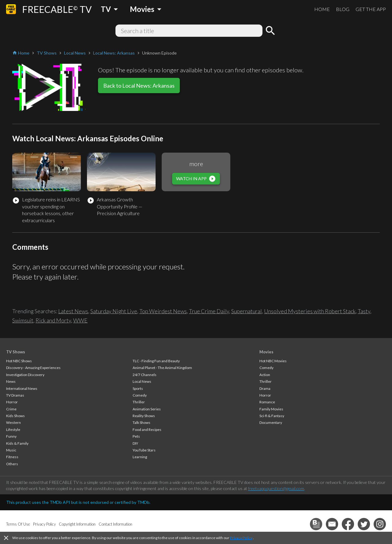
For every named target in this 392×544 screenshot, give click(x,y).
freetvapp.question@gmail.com (276, 488)
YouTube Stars (144, 450)
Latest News (73, 311)
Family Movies (271, 409)
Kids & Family (17, 443)
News (11, 381)
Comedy (140, 395)
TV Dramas (15, 395)
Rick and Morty (53, 320)
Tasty (364, 311)
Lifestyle (13, 430)
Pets (136, 436)
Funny (11, 436)
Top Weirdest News (163, 311)
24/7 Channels (145, 375)
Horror (12, 402)
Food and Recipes (147, 430)
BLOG (343, 9)
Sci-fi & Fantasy (272, 416)
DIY (135, 443)
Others (12, 464)
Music (11, 450)
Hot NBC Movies (273, 361)
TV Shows (16, 352)
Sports (138, 388)
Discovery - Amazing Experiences (33, 368)
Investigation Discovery (25, 375)
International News (22, 388)
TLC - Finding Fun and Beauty (156, 361)
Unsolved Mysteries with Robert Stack (310, 311)
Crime (11, 409)
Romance (267, 402)
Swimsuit (23, 320)
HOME (322, 9)
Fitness (12, 457)
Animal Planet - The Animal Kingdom (162, 368)
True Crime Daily (209, 311)
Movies (266, 352)
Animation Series (147, 409)
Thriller (139, 402)
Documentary (271, 422)
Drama (265, 388)
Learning (140, 457)
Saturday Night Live (114, 311)
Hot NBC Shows (19, 361)
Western (13, 422)
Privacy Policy (241, 538)
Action (265, 375)
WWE (80, 320)
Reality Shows (144, 416)
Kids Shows (15, 416)
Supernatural (247, 311)
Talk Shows (141, 422)
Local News (142, 381)
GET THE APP (371, 9)
